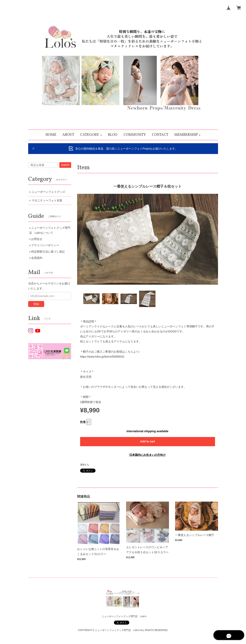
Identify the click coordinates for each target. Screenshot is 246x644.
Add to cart (147, 441)
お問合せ (37, 239)
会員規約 (37, 258)
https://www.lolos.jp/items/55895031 (102, 357)
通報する (85, 465)
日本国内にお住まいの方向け (147, 455)
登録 (36, 304)
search (65, 165)
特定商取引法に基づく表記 (48, 252)
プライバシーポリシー (45, 245)
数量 (83, 422)
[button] (91, 135)
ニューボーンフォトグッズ (48, 192)
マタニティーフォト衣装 (47, 200)
